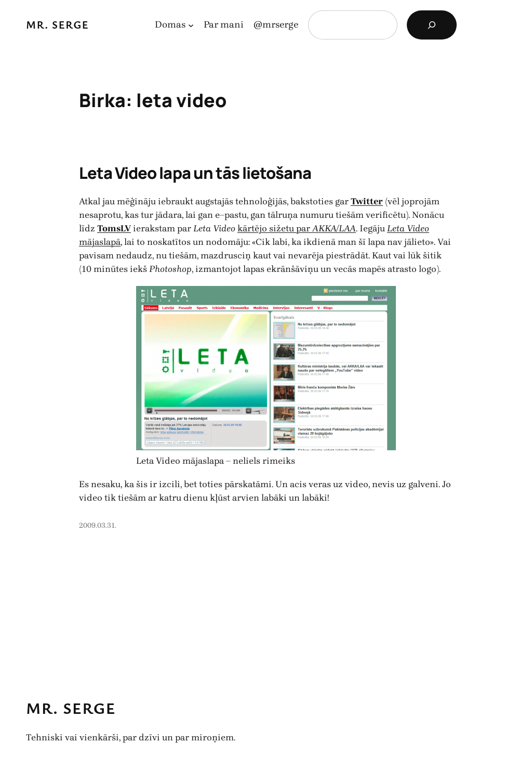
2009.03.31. (98, 525)
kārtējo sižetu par (297, 228)
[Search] (432, 25)
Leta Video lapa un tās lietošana (195, 173)
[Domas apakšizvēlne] (191, 25)
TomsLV (114, 228)
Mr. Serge (57, 24)
